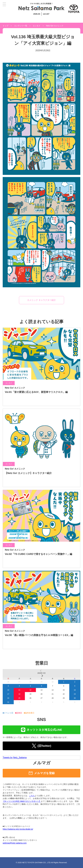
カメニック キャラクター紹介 (41, 300)
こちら (32, 796)
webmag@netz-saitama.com (15, 843)
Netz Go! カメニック (55, 26)
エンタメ (37, 26)
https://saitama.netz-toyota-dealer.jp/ (18, 829)
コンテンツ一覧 (21, 26)
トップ (6, 26)
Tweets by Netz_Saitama (15, 758)
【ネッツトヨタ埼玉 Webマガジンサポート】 (22, 801)
